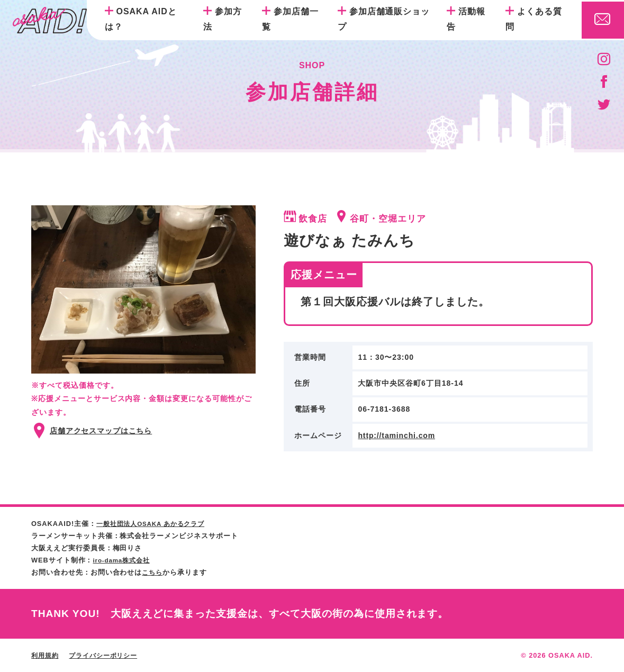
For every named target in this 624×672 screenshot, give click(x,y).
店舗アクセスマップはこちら (101, 431)
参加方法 (223, 19)
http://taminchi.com (397, 435)
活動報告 (466, 19)
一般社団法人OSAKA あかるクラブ (155, 524)
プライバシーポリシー (108, 655)
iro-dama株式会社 (124, 560)
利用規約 (46, 655)
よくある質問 (534, 19)
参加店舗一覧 (290, 19)
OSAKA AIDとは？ (141, 19)
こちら (153, 572)
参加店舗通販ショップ (384, 19)
